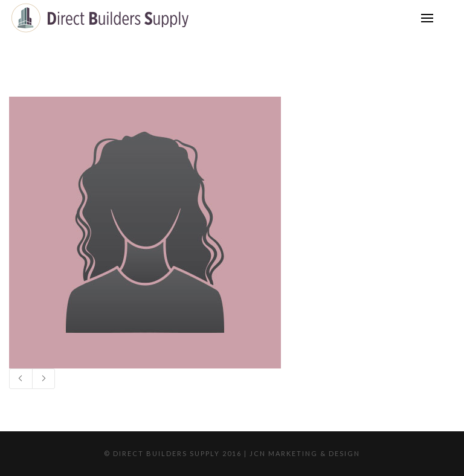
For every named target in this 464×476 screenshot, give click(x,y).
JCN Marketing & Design (305, 453)
